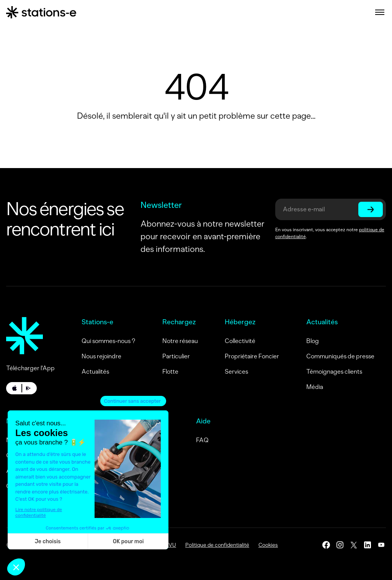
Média (315, 387)
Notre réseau (180, 341)
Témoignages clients (334, 372)
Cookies (268, 545)
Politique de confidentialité (217, 545)
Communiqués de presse (340, 356)
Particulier (176, 356)
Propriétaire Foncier (252, 356)
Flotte (170, 372)
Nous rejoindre (101, 356)
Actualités (95, 372)
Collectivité (240, 341)
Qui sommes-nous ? (108, 341)
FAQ (202, 440)
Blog (313, 341)
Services (236, 372)
